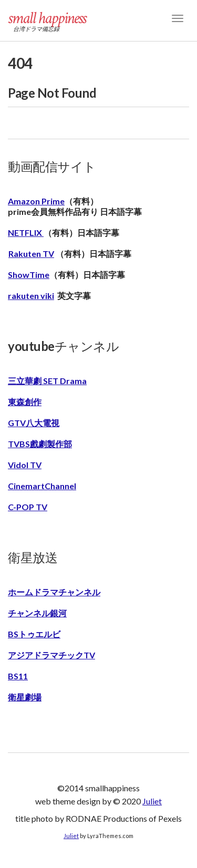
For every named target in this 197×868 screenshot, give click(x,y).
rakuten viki (31, 296)
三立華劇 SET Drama (47, 381)
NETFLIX (26, 233)
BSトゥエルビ (34, 634)
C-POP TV (28, 507)
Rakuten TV (31, 254)
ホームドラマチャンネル (54, 592)
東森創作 (25, 402)
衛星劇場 (25, 697)
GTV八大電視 (34, 423)
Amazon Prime (36, 201)
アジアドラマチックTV (51, 655)
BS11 (18, 676)
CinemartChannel (42, 486)
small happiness (47, 18)
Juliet (152, 801)
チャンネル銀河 (37, 613)
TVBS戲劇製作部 (40, 444)
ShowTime (29, 275)
